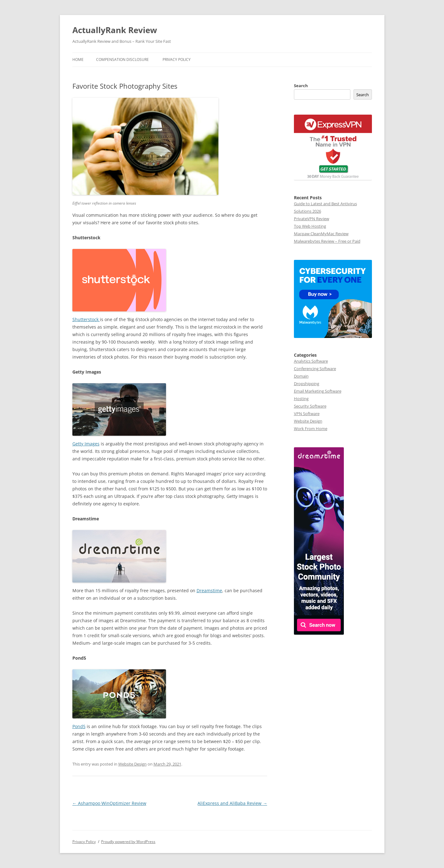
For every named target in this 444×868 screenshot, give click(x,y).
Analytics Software (311, 361)
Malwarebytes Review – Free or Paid (327, 241)
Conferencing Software (315, 369)
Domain (301, 376)
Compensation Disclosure (122, 60)
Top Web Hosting (310, 226)
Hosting (301, 399)
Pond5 (79, 726)
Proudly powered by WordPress (128, 842)
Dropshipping (307, 384)
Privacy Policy (177, 60)
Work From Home (311, 429)
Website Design (132, 764)
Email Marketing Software (318, 391)
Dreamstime (209, 590)
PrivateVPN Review (312, 219)
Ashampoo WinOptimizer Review (109, 803)
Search (301, 86)
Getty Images (86, 444)
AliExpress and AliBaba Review (232, 803)
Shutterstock (86, 319)
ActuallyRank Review (115, 30)
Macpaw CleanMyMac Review (321, 234)
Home (78, 60)
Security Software (310, 406)
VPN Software (307, 414)
